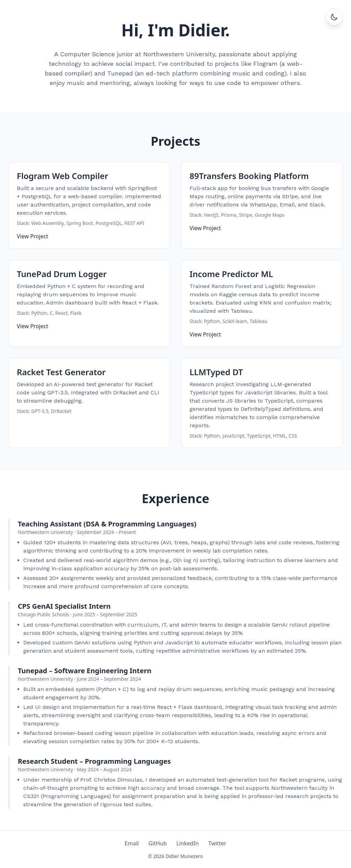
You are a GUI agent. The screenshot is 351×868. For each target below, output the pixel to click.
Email (132, 843)
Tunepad (120, 73)
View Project (32, 236)
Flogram (265, 64)
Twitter (217, 843)
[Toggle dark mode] (334, 17)
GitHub (158, 843)
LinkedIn (187, 843)
